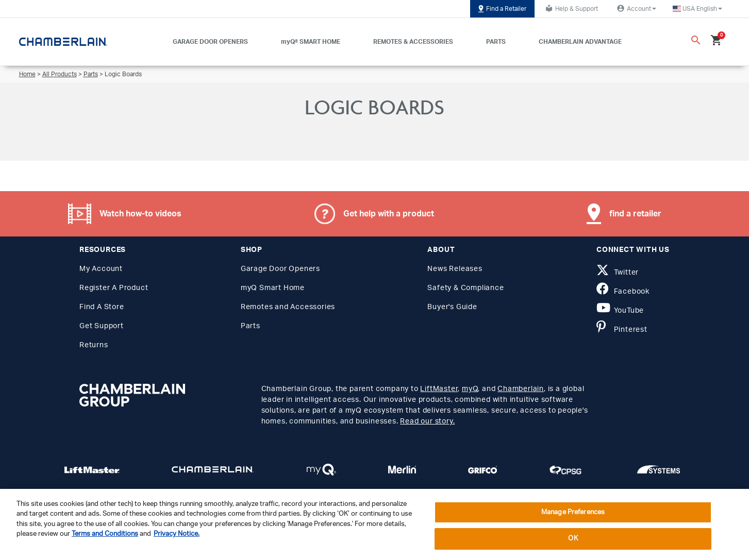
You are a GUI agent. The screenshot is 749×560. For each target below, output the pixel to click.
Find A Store (102, 307)
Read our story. (427, 421)
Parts (91, 74)
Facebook (623, 292)
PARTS (496, 42)
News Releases (455, 269)
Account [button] (635, 8)
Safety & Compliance (465, 288)
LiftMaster (439, 389)
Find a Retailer (502, 9)
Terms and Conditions (105, 534)
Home (27, 74)
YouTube (620, 311)
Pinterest (622, 330)
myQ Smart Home (273, 288)
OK (573, 539)
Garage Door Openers (280, 269)
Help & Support (570, 8)
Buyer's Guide (452, 307)
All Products (60, 74)
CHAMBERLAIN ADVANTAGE (580, 42)
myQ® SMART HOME (311, 42)
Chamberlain (521, 389)
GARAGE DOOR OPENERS (210, 42)
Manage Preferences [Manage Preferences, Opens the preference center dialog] (573, 512)
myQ (470, 389)
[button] (697, 9)
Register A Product (114, 288)
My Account (101, 269)
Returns (94, 345)
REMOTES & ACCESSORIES (413, 42)
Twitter (618, 273)
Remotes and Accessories (288, 307)
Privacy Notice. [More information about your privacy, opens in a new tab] (177, 534)
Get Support (102, 326)
